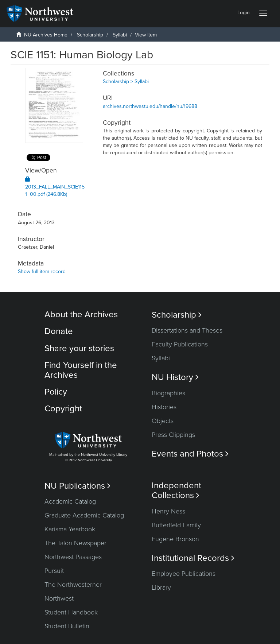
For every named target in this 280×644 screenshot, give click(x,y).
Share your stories (79, 348)
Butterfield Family (176, 525)
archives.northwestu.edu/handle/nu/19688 (150, 106)
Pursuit (54, 571)
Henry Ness (168, 511)
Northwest (59, 598)
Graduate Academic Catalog (84, 515)
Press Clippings (173, 435)
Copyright (63, 409)
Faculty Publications (180, 344)
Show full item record (42, 271)
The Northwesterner (73, 585)
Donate (59, 331)
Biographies (168, 393)
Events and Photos (190, 454)
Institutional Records (193, 558)
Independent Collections (176, 490)
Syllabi (120, 35)
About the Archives (81, 315)
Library (161, 587)
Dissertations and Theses (187, 330)
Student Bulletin (67, 626)
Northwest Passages (73, 557)
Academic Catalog (70, 501)
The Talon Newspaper (75, 543)
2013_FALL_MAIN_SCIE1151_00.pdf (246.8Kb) (55, 187)
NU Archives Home (46, 35)
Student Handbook (71, 612)
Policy (56, 392)
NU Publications (77, 486)
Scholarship (90, 35)
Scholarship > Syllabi (126, 82)
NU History (175, 377)
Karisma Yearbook (70, 529)
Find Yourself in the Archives (81, 370)
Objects (163, 421)
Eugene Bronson (175, 539)
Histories (164, 407)
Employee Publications (184, 574)
